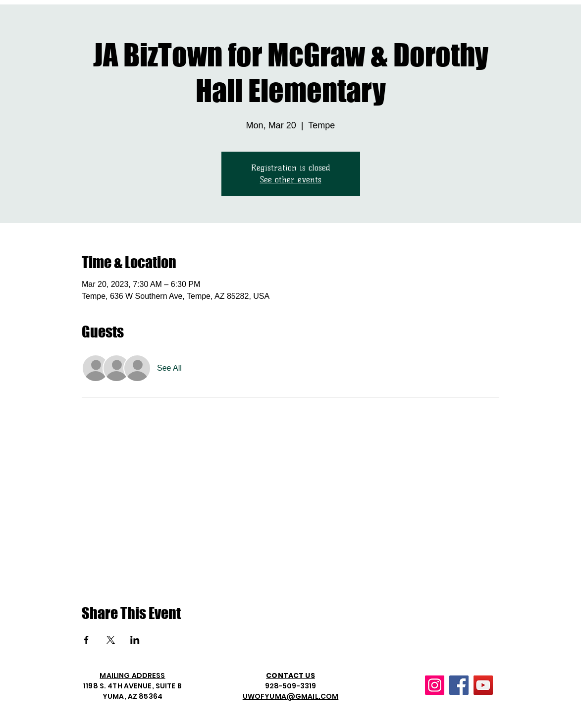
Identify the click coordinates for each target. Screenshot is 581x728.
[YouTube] (483, 685)
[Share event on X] (111, 640)
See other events (291, 180)
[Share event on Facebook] (86, 640)
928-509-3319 (291, 686)
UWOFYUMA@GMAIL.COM (291, 696)
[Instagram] (435, 685)
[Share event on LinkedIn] (135, 640)
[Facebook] (459, 685)
